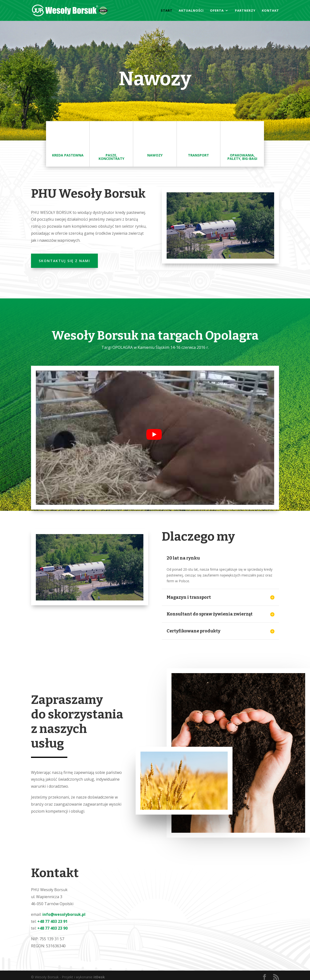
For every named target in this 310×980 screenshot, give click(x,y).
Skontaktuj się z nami (64, 261)
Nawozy (155, 155)
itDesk (99, 977)
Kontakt (270, 11)
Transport (198, 155)
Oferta (217, 11)
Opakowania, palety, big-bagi (242, 157)
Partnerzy (245, 11)
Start (167, 11)
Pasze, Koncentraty (111, 157)
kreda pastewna (68, 155)
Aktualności (191, 11)
